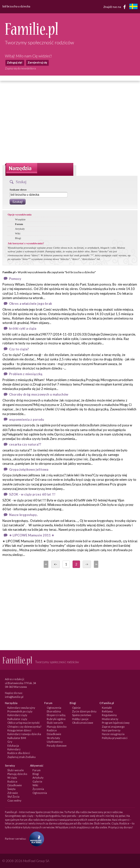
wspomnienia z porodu (27, 419)
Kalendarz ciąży (17, 715)
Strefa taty (53, 738)
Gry (10, 742)
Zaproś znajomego (113, 727)
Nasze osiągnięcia (113, 734)
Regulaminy (109, 715)
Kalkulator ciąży (17, 719)
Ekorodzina (54, 711)
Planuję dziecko (57, 727)
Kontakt (107, 708)
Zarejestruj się (37, 62)
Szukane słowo (18, 190)
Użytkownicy (55, 742)
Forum (19, 224)
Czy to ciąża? (19, 349)
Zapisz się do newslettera (20, 68)
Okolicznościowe (83, 723)
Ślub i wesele (55, 723)
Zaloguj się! (15, 62)
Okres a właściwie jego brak (31, 304)
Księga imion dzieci (19, 730)
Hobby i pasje (80, 719)
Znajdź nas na (116, 7)
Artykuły (20, 229)
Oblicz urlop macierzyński (23, 723)
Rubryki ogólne (56, 719)
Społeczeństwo (82, 715)
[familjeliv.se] (133, 7)
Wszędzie (20, 219)
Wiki (18, 233)
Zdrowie (13, 793)
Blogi (18, 238)
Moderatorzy (110, 719)
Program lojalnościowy (116, 723)
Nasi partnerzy (111, 730)
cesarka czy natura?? (25, 444)
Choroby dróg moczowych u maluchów (39, 394)
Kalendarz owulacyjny (21, 708)
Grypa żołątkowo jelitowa (29, 469)
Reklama (107, 711)
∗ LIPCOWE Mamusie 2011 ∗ (32, 535)
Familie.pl (9, 272)
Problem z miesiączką (26, 374)
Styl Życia (13, 796)
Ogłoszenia (54, 708)
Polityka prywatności (115, 738)
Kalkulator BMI (17, 738)
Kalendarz (14, 749)
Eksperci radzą (56, 715)
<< (46, 564)
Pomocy (15, 279)
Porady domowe (57, 746)
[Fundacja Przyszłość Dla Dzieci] (35, 839)
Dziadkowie (54, 734)
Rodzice (52, 730)
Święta (11, 789)
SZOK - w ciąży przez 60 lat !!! (32, 494)
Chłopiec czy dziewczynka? (24, 727)
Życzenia (38, 789)
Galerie (37, 781)
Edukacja (13, 746)
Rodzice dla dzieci (19, 753)
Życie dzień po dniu (84, 711)
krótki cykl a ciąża (23, 328)
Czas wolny (14, 800)
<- (55, 564)
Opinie (76, 708)
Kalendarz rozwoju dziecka (24, 734)
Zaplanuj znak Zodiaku (22, 757)
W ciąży (12, 778)
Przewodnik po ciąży (20, 711)
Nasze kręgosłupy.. (23, 515)
